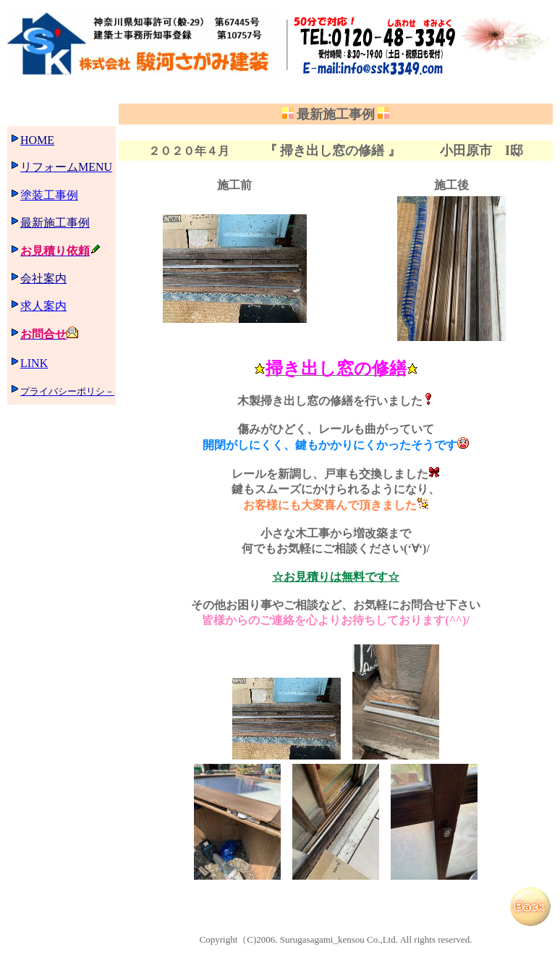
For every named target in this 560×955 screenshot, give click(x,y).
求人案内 (43, 306)
